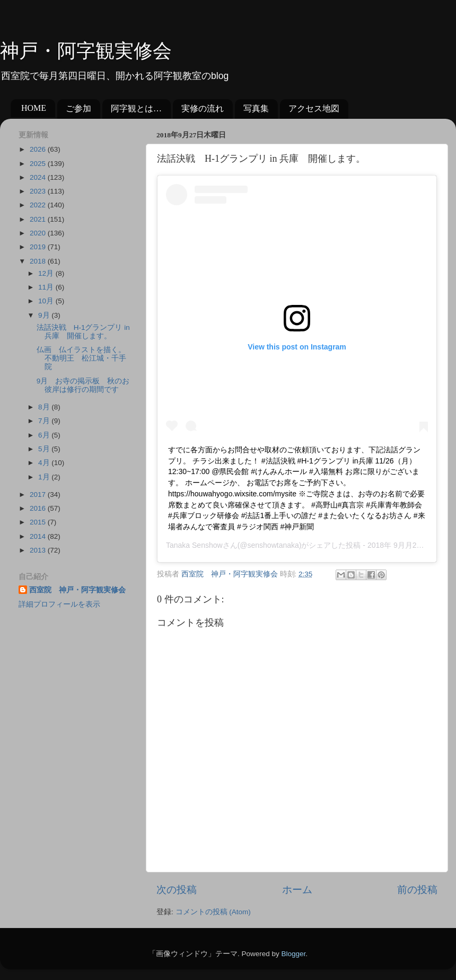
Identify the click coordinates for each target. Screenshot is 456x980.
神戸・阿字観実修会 (86, 51)
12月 (47, 273)
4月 (45, 463)
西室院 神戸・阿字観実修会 (77, 590)
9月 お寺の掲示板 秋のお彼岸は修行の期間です (83, 385)
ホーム (297, 890)
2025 (39, 164)
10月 (47, 301)
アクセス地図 (314, 108)
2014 (39, 536)
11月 (47, 287)
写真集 (256, 108)
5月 (45, 449)
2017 (39, 495)
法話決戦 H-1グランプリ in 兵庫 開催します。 (83, 332)
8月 (45, 407)
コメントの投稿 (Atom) (213, 912)
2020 (39, 233)
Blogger (293, 954)
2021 (39, 219)
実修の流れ (203, 108)
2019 (39, 247)
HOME (34, 108)
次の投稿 (177, 890)
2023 (39, 191)
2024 (39, 177)
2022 (39, 205)
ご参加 (78, 108)
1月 (45, 477)
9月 (45, 315)
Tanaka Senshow (194, 545)
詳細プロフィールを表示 (59, 604)
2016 (39, 508)
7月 (45, 421)
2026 (39, 149)
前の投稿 (417, 890)
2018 (39, 261)
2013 (39, 550)
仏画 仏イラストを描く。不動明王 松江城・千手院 (81, 358)
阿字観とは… (136, 108)
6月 (45, 435)
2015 (39, 522)
